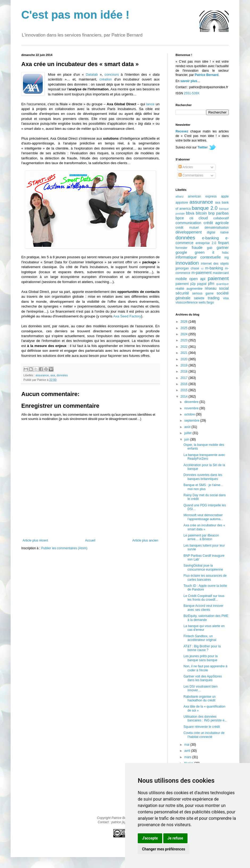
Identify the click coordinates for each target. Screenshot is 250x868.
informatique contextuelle (198, 257)
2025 (185, 328)
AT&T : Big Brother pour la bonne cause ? (202, 648)
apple (225, 196)
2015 (185, 390)
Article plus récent (35, 540)
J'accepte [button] (150, 838)
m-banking (214, 268)
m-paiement (202, 273)
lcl (202, 269)
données (62, 375)
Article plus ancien (145, 540)
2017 (185, 378)
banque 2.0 (205, 208)
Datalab (92, 74)
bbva (190, 213)
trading (214, 298)
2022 (185, 347)
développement (189, 232)
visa (226, 298)
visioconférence (187, 302)
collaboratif (221, 218)
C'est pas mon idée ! (75, 15)
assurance (42, 375)
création (106, 79)
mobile (181, 279)
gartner (223, 248)
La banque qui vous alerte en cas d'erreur (204, 628)
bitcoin (201, 213)
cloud (203, 218)
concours (112, 74)
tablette (199, 298)
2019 (185, 365)
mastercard (221, 273)
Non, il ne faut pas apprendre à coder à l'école (205, 668)
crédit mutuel (187, 228)
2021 (185, 353)
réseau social (217, 288)
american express (202, 196)
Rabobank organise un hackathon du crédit (200, 699)
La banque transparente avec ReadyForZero (204, 457)
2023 (185, 340)
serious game (203, 293)
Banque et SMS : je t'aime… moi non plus (203, 487)
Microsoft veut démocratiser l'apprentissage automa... (203, 517)
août (188, 427)
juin (187, 439)
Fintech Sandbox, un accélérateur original (200, 638)
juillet (188, 433)
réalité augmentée (189, 289)
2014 (185, 397)
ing (227, 257)
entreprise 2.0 (206, 243)
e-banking (210, 238)
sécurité (182, 293)
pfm (211, 284)
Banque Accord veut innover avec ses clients (203, 608)
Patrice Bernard (207, 75)
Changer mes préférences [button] (164, 849)
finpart (223, 243)
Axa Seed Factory (127, 316)
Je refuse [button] (175, 838)
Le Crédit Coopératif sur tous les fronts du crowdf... (204, 598)
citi (191, 218)
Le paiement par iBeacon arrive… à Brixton (201, 537)
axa (53, 375)
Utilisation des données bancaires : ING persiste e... (205, 718)
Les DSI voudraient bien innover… (201, 688)
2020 (185, 359)
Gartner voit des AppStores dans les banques (203, 678)
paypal (202, 284)
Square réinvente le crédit (202, 727)
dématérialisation (217, 228)
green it (204, 252)
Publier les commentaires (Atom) (64, 548)
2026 (185, 322)
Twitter (203, 147)
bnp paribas (218, 213)
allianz (180, 196)
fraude (197, 248)
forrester (182, 248)
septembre (192, 421)
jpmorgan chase (187, 268)
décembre (192, 402)
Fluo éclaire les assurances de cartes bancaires (205, 578)
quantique (222, 284)
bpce (180, 218)
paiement (218, 278)
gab (210, 248)
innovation (187, 263)
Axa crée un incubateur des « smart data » (204, 527)
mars (188, 757)
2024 (185, 334)
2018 (185, 372)
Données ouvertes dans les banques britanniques (203, 477)
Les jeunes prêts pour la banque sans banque (201, 658)
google (181, 252)
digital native (218, 232)
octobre (190, 414)
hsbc (225, 253)
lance (151, 104)
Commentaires (191, 175)
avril (188, 751)
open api (197, 279)
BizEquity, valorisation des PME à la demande (206, 618)
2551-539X (192, 93)
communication (188, 223)
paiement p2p (186, 284)
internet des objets (215, 264)
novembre (192, 408)
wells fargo (206, 302)
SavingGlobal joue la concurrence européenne (203, 567)
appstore (182, 203)
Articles (186, 167)
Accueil (90, 540)
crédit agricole (216, 223)
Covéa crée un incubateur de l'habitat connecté (204, 735)
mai (187, 745)
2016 (185, 384)
